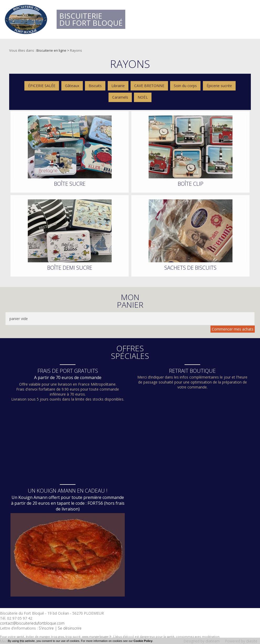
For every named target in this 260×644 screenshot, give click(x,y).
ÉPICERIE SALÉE (42, 86)
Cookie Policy (143, 641)
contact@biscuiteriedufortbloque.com (32, 623)
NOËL (143, 97)
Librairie (118, 86)
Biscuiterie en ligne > (53, 50)
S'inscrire (46, 628)
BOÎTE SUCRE (70, 184)
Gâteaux (72, 86)
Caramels (120, 97)
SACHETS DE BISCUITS (190, 268)
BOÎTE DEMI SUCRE (70, 268)
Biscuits (95, 86)
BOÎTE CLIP (191, 184)
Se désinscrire (70, 628)
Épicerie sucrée (219, 86)
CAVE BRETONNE (149, 86)
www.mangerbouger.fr (97, 637)
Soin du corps (185, 86)
